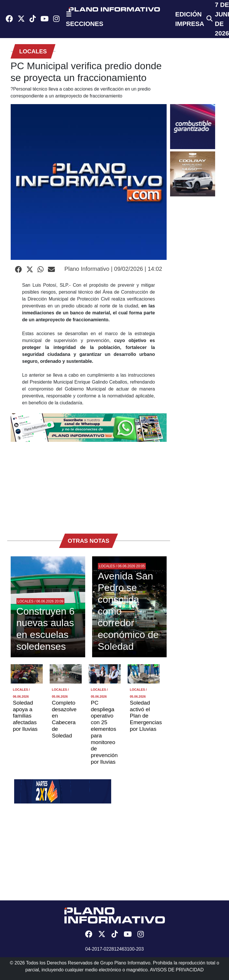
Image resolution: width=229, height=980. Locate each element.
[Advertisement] (89, 485)
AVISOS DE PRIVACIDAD (177, 970)
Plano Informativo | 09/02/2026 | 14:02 (113, 269)
